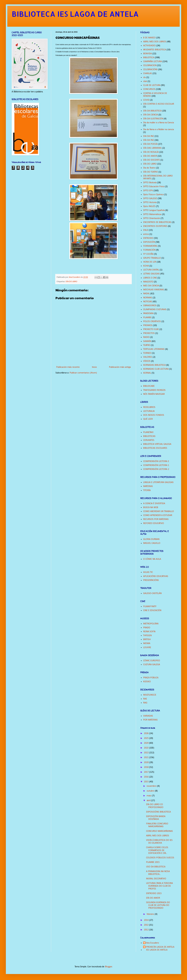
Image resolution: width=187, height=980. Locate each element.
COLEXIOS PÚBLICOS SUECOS (160, 858)
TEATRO (147, 345)
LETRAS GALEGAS (151, 274)
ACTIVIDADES (149, 46)
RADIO (146, 337)
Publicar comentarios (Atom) (83, 373)
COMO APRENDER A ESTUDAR (158, 515)
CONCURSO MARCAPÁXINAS (159, 831)
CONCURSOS (149, 89)
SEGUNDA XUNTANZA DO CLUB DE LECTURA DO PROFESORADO (158, 905)
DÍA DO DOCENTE (151, 160)
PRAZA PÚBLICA (151, 678)
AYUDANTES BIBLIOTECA (155, 50)
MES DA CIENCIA (151, 286)
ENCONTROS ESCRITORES (155, 226)
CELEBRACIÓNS (150, 70)
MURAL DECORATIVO (156, 879)
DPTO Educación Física (154, 187)
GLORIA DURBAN (151, 539)
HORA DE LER (150, 262)
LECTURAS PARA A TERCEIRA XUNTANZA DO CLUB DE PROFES (159, 886)
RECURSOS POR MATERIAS (156, 519)
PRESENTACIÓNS (151, 580)
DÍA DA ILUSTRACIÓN (153, 119)
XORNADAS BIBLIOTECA (154, 365)
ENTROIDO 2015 (154, 893)
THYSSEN (147, 636)
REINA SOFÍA (149, 632)
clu (144, 77)
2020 (147, 762)
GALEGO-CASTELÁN (152, 593)
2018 (147, 767)
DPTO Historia (150, 202)
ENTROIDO (148, 238)
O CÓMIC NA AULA (152, 559)
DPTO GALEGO (150, 199)
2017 (147, 772)
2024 (147, 743)
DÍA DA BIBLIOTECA (152, 111)
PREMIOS (148, 325)
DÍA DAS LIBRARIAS (152, 148)
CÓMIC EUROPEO (152, 661)
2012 (147, 930)
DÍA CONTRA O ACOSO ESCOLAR (159, 104)
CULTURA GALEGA (152, 665)
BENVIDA (147, 54)
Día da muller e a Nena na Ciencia (159, 123)
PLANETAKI (148, 432)
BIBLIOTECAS (149, 436)
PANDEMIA (148, 313)
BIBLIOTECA (149, 58)
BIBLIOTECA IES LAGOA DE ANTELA (75, 14)
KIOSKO (147, 682)
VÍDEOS (147, 361)
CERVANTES (149, 440)
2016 (147, 777)
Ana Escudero (153, 943)
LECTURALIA (149, 411)
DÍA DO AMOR (150, 156)
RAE (145, 699)
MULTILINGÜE (150, 695)
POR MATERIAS (150, 720)
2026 (147, 733)
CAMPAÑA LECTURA (153, 62)
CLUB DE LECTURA (152, 85)
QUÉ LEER (148, 419)
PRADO (147, 628)
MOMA (147, 643)
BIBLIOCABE (149, 386)
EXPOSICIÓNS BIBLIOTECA (158, 812)
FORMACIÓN (149, 250)
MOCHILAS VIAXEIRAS (154, 290)
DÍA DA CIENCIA (151, 115)
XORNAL (147, 373)
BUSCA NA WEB (151, 508)
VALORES (148, 357)
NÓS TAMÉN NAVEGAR (154, 394)
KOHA (146, 266)
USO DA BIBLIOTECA (156, 867)
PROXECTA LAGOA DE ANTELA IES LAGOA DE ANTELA (160, 948)
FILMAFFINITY (150, 607)
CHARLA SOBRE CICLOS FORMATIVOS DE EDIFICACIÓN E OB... (157, 850)
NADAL (146, 294)
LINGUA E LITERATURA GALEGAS (158, 482)
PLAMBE (147, 318)
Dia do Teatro (149, 168)
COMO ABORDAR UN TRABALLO (159, 511)
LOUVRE (147, 648)
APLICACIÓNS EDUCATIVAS (156, 576)
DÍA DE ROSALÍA (151, 152)
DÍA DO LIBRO (72, 282)
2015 (147, 782)
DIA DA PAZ (149, 136)
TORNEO (147, 353)
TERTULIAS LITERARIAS (154, 349)
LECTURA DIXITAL (151, 270)
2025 (147, 738)
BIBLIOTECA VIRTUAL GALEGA (157, 444)
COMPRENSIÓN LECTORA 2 (156, 469)
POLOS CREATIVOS (152, 322)
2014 (147, 920)
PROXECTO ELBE (151, 329)
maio (149, 796)
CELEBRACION (150, 65)
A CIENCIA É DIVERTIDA (154, 504)
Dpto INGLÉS (149, 206)
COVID (146, 100)
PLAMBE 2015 (153, 862)
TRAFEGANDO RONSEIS (154, 390)
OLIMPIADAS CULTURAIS (155, 310)
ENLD (146, 230)
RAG (145, 703)
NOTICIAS (148, 302)
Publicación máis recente (68, 367)
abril (149, 801)
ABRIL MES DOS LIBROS (155, 42)
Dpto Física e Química (153, 195)
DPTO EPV (148, 191)
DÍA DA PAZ (149, 140)
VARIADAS (148, 716)
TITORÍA (147, 490)
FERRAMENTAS (150, 246)
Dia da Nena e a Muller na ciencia (159, 130)
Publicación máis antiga (120, 367)
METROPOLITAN (151, 624)
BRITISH (147, 640)
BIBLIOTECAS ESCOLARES (155, 448)
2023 (147, 748)
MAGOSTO (148, 282)
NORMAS (148, 298)
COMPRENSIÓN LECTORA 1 (156, 465)
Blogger (108, 967)
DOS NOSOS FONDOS (154, 415)
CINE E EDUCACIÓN (152, 610)
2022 (147, 753)
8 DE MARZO (149, 38)
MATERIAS (148, 486)
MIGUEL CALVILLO (152, 543)
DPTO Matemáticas (152, 214)
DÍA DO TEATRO (151, 172)
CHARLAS (148, 74)
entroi (146, 234)
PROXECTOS (149, 333)
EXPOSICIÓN (149, 242)
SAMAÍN (147, 341)
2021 (147, 758)
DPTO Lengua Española (154, 210)
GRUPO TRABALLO (152, 258)
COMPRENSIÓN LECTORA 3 (156, 461)
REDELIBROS (149, 407)
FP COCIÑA (148, 254)
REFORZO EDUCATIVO (154, 523)
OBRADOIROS (150, 306)
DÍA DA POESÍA (150, 144)
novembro (152, 786)
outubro (151, 791)
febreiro (151, 914)
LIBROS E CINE (150, 278)
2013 (147, 925)
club (145, 81)
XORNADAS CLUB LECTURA (156, 369)
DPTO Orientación (152, 218)
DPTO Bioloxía (150, 183)
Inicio (94, 367)
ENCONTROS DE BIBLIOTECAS (157, 222)
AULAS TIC (148, 572)
